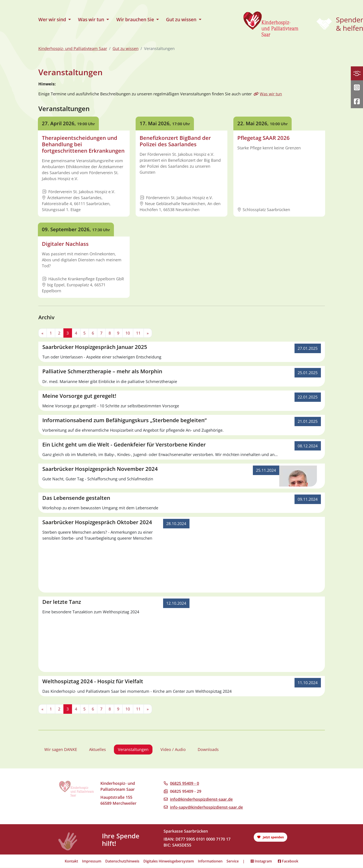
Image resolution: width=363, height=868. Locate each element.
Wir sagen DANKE (61, 750)
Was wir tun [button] (92, 19)
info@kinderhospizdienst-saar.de (201, 799)
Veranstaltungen (133, 750)
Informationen (210, 861)
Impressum (92, 861)
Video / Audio (173, 750)
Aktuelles (98, 750)
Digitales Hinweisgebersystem (169, 861)
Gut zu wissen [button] (182, 19)
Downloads (208, 750)
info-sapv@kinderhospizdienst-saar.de (206, 807)
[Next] (148, 333)
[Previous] (43, 333)
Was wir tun (271, 94)
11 (138, 333)
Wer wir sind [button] (53, 19)
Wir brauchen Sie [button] (136, 19)
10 (128, 333)
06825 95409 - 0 (184, 783)
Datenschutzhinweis (122, 861)
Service (233, 861)
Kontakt (71, 861)
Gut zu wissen (126, 48)
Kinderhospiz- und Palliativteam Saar (73, 48)
